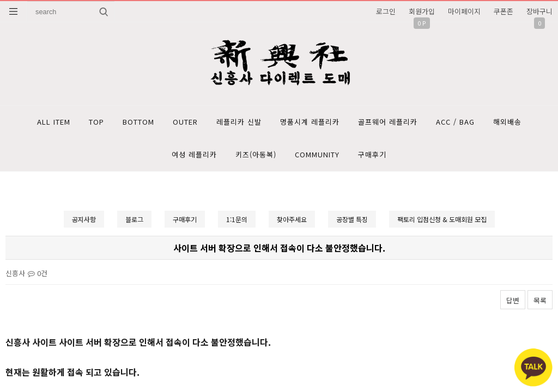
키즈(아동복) (256, 154)
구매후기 (372, 154)
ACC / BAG (455, 122)
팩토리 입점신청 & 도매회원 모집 (442, 219)
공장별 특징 (352, 219)
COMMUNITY (317, 154)
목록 (540, 300)
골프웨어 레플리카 (388, 122)
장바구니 (539, 11)
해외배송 (507, 122)
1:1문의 (237, 219)
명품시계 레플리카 (310, 122)
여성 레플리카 (194, 154)
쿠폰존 (504, 11)
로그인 (386, 11)
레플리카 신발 (239, 122)
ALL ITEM (54, 122)
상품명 (28, 1)
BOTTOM (138, 122)
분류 (14, 11)
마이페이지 (464, 11)
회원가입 (422, 11)
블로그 (134, 219)
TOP (96, 122)
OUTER (185, 122)
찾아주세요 (292, 219)
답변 (513, 300)
